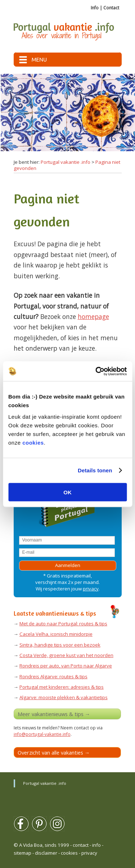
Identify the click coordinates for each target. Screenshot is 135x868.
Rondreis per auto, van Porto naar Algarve (66, 666)
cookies (33, 442)
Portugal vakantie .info (66, 162)
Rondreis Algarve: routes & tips (53, 676)
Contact (111, 8)
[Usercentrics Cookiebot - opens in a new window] (96, 371)
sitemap (22, 853)
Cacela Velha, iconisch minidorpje (56, 634)
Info (95, 8)
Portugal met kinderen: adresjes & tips (62, 687)
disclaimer (46, 853)
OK (67, 492)
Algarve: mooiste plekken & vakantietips (64, 697)
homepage (93, 316)
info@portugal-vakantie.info (42, 734)
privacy (91, 589)
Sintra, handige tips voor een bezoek (60, 645)
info (96, 845)
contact (81, 845)
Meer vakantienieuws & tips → (54, 714)
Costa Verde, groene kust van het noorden (66, 655)
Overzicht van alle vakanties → (54, 752)
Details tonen (95, 470)
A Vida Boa (31, 845)
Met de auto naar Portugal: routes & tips (63, 624)
